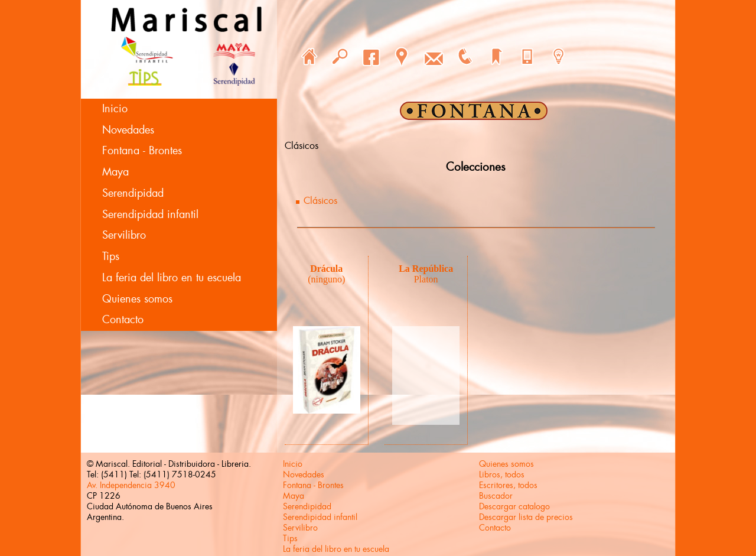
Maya (115, 172)
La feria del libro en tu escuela (172, 278)
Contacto (123, 320)
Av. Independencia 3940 (131, 485)
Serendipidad (133, 193)
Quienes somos (137, 299)
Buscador (496, 496)
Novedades (128, 130)
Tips (111, 256)
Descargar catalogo (514, 506)
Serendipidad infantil (150, 214)
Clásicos (320, 201)
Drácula (326, 269)
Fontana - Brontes (142, 151)
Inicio (115, 109)
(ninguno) (326, 279)
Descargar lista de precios (526, 517)
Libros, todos (502, 474)
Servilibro (124, 235)
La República (426, 269)
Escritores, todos (508, 485)
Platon (426, 279)
